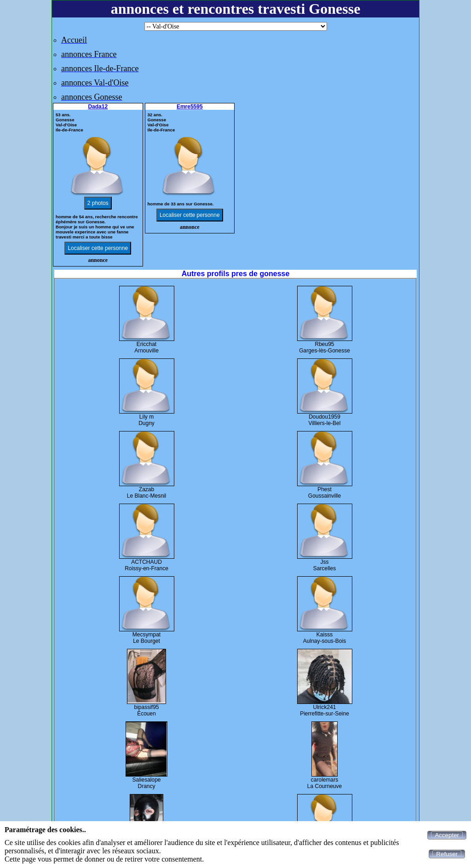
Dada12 (98, 107)
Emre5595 (190, 107)
